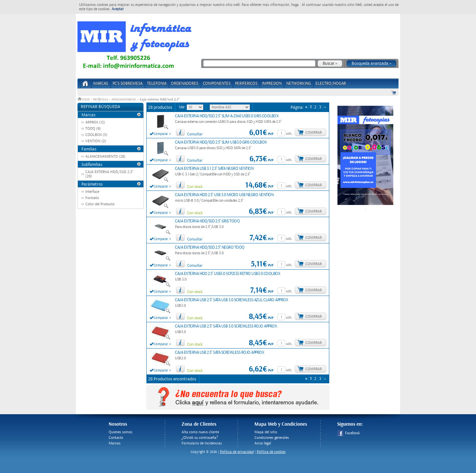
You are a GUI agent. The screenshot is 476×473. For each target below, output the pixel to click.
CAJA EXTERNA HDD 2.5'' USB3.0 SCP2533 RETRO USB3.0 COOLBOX (227, 274)
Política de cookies (271, 452)
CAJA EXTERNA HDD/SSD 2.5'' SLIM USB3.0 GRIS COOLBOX (221, 142)
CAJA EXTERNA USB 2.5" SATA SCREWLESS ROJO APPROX (219, 353)
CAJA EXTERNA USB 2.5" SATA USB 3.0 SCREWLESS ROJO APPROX (226, 326)
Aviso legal (263, 443)
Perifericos (100, 100)
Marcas (101, 84)
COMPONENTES (217, 84)
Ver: (183, 107)
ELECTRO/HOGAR (331, 84)
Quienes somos (120, 432)
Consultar (195, 134)
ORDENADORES (185, 84)
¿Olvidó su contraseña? (200, 438)
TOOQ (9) (93, 129)
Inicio (84, 100)
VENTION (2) (96, 141)
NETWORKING (299, 84)
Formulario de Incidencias (202, 443)
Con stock (195, 187)
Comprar (314, 133)
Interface (92, 192)
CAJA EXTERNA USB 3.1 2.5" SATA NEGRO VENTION (214, 169)
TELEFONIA (157, 84)
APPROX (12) (95, 122)
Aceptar (118, 9)
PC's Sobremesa (128, 84)
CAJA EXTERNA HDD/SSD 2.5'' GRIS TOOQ (207, 221)
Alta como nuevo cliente (200, 432)
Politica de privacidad (237, 452)
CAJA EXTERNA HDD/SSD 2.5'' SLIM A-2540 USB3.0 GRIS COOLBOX (227, 116)
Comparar (161, 134)
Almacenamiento (124, 100)
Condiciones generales (272, 438)
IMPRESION (272, 84)
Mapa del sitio (266, 432)
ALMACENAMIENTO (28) (105, 157)
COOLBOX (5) (96, 135)
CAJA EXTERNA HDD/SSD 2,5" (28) (109, 174)
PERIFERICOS (246, 84)
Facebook (348, 433)
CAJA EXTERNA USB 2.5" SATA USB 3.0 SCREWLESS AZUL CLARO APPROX (231, 300)
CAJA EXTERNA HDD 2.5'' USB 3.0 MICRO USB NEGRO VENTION (224, 195)
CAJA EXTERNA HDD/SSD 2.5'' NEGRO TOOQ (210, 248)
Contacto (116, 438)
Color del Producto (100, 204)
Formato (92, 198)
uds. (289, 134)
